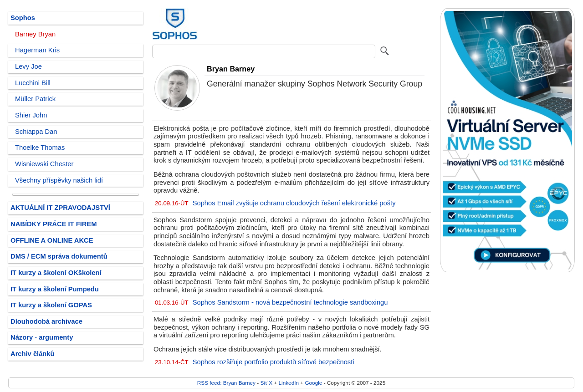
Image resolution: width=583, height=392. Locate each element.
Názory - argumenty (42, 337)
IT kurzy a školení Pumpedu (55, 289)
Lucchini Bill (33, 83)
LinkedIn (289, 383)
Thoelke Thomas (40, 148)
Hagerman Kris (37, 50)
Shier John (31, 115)
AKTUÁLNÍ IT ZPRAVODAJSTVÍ (60, 208)
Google (313, 383)
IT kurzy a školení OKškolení (56, 273)
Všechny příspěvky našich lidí (59, 180)
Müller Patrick (35, 99)
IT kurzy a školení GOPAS (51, 305)
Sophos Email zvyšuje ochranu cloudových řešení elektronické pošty (294, 203)
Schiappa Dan (36, 132)
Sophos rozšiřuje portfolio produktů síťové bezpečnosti (274, 362)
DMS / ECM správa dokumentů (59, 256)
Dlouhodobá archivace (46, 321)
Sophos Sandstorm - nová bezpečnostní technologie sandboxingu (290, 302)
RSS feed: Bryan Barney (226, 383)
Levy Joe (28, 66)
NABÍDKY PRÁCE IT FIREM (54, 224)
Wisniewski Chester (44, 164)
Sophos (23, 18)
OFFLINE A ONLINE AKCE (52, 240)
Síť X (266, 383)
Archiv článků (33, 354)
